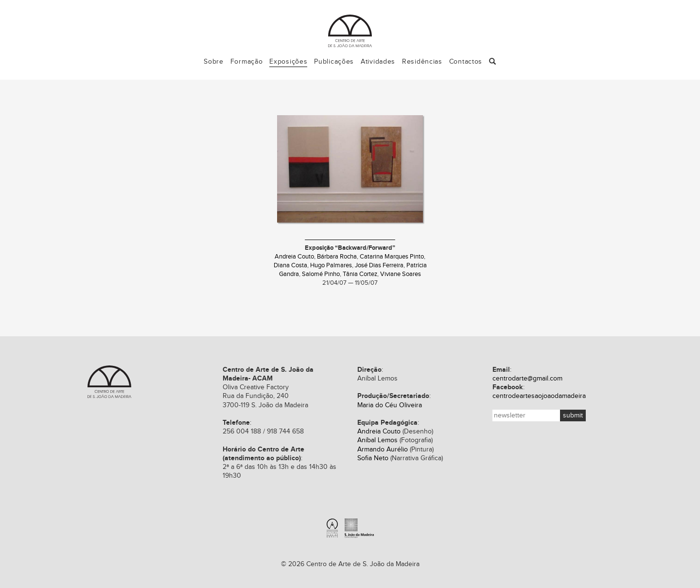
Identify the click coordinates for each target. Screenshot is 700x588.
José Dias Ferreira (379, 266)
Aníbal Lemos (377, 440)
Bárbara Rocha (337, 257)
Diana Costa (290, 266)
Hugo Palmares (331, 266)
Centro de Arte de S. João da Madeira (109, 382)
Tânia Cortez (360, 274)
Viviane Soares (401, 274)
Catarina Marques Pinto (392, 257)
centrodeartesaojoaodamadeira (539, 396)
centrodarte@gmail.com (527, 379)
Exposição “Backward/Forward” (350, 248)
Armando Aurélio (383, 450)
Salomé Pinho (321, 274)
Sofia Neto (373, 458)
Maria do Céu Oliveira (390, 405)
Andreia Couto (294, 257)
